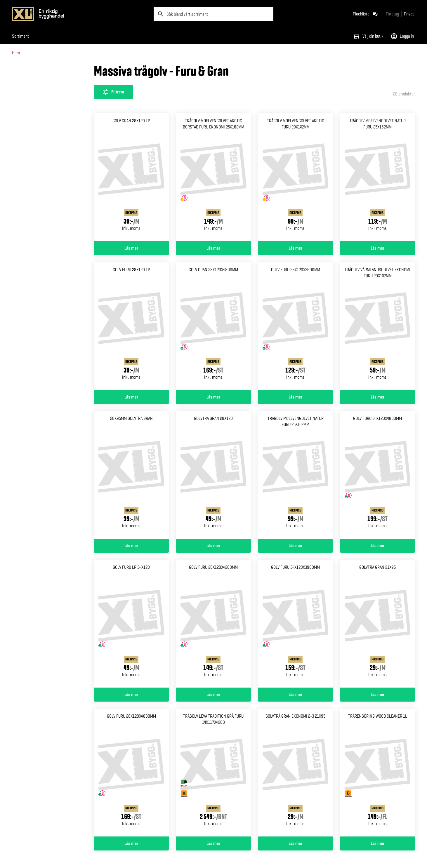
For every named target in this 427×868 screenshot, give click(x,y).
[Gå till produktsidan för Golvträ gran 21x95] (377, 624)
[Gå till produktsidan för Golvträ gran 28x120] (213, 475)
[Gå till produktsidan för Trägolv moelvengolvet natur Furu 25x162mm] (377, 177)
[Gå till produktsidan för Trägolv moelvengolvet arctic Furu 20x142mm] (295, 177)
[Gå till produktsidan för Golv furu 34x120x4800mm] (377, 475)
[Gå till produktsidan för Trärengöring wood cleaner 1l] (377, 773)
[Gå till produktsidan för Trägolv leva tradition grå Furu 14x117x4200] (213, 773)
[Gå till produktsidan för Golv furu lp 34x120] (131, 624)
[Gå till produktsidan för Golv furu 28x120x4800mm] (131, 773)
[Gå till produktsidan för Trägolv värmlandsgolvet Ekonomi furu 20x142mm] (377, 326)
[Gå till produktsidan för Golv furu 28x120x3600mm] (295, 326)
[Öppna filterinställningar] (113, 92)
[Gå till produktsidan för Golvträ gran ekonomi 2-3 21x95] (295, 773)
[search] (213, 14)
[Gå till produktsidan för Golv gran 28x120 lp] (131, 177)
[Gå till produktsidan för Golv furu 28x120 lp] (131, 326)
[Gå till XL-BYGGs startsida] (80, 14)
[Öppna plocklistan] (366, 14)
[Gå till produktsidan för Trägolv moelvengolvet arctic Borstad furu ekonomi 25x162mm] (213, 177)
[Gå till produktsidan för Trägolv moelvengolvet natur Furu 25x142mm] (295, 475)
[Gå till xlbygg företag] (392, 14)
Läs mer (131, 248)
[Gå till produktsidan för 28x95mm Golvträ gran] (131, 475)
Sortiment (20, 36)
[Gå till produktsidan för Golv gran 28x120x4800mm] (213, 326)
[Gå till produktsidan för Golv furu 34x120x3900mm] (295, 624)
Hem (16, 53)
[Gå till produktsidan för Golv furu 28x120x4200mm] (213, 624)
